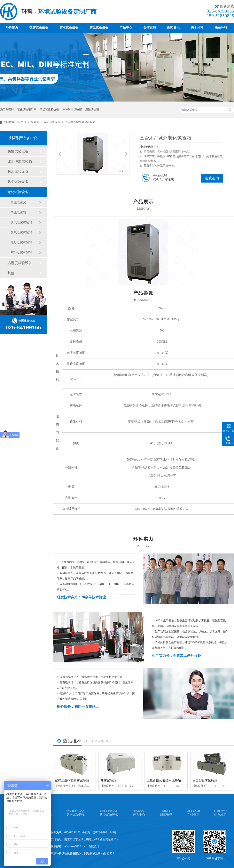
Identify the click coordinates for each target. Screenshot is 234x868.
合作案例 (150, 27)
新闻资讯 (173, 27)
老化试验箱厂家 (27, 109)
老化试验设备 (52, 122)
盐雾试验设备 (39, 27)
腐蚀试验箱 (92, 109)
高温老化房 (18, 202)
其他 (11, 273)
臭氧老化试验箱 (21, 232)
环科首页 (12, 27)
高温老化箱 (18, 212)
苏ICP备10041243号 (105, 832)
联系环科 (221, 27)
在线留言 (193, 812)
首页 (21, 122)
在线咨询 (212, 178)
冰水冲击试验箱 (20, 161)
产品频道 (34, 122)
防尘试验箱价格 (49, 109)
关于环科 (197, 27)
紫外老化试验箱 (21, 252)
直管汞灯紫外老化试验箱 (80, 122)
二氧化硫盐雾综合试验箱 (164, 781)
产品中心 (126, 27)
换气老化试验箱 (21, 222)
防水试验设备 (69, 27)
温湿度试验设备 (20, 263)
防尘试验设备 (99, 27)
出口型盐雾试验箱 (205, 781)
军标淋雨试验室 (72, 109)
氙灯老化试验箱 (21, 242)
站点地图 (220, 812)
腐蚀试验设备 (18, 151)
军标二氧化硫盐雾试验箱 (72, 781)
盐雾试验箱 (108, 781)
